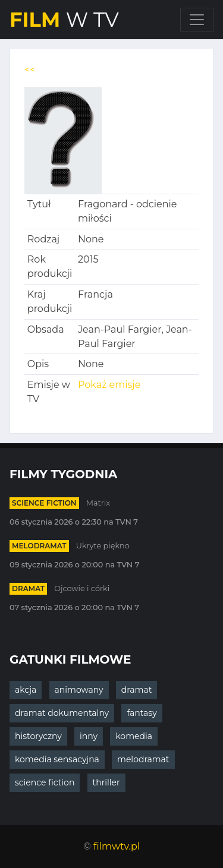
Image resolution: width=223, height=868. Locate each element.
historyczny (38, 736)
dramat (28, 588)
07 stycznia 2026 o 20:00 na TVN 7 (74, 607)
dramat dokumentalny (62, 713)
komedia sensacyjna (57, 759)
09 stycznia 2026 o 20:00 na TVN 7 (74, 565)
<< (30, 70)
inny (89, 736)
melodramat (39, 546)
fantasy (142, 713)
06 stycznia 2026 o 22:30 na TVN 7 (74, 522)
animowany (79, 690)
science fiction (44, 503)
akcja (26, 690)
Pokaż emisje (109, 385)
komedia (134, 736)
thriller (106, 782)
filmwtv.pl (117, 846)
